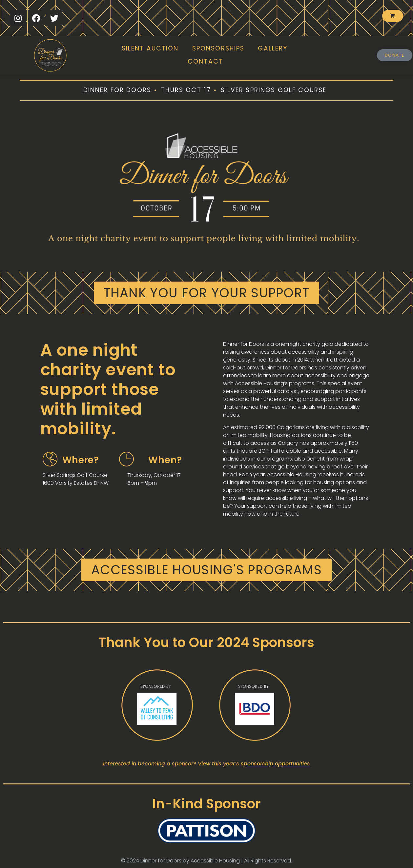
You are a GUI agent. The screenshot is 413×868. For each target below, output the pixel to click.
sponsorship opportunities (275, 764)
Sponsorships (218, 48)
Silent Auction (150, 48)
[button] (207, 293)
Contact (205, 61)
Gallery (273, 48)
